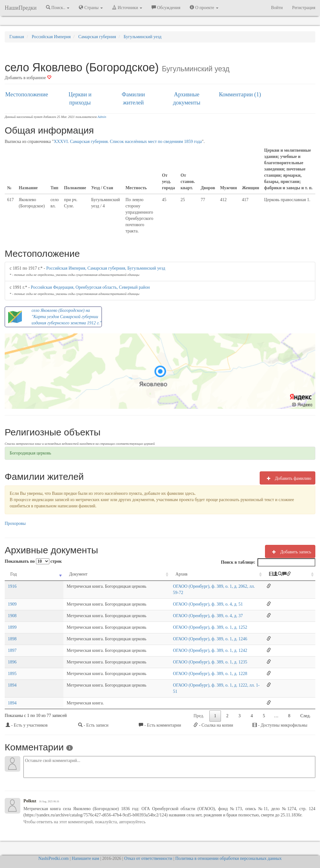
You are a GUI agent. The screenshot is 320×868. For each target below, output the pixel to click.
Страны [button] (91, 8)
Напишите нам (85, 846)
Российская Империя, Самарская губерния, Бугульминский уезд (106, 268)
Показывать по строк (33, 561)
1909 (12, 598)
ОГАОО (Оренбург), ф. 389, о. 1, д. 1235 (185, 656)
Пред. (199, 703)
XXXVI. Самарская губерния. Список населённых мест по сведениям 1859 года (128, 142)
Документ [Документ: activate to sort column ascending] (44, 574)
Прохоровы (15, 523)
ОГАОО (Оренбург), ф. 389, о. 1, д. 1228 (185, 667)
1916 (12, 586)
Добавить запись (290, 552)
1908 (12, 609)
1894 (12, 679)
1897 (12, 644)
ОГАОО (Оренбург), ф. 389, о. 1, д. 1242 (185, 644)
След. (305, 703)
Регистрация (304, 8)
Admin (102, 117)
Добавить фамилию (287, 478)
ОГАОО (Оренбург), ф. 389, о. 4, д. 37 (183, 609)
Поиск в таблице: (268, 562)
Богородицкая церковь (30, 453)
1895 (12, 667)
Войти (277, 8)
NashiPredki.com (54, 846)
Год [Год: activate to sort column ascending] (14, 574)
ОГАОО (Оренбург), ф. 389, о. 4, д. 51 (183, 598)
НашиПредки (21, 8)
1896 (12, 656)
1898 (12, 633)
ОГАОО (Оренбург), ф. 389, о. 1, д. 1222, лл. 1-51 (194, 679)
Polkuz (30, 788)
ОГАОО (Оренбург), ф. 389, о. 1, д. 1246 (185, 633)
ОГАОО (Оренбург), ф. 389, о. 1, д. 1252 (185, 621)
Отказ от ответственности (148, 846)
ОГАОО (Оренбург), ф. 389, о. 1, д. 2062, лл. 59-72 (195, 586)
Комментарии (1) (240, 94)
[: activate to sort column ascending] (293, 574)
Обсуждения (166, 8)
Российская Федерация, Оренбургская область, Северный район (90, 287)
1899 (12, 621)
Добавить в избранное (28, 78)
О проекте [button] (204, 8)
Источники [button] (127, 8)
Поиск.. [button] (58, 8)
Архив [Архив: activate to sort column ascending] (157, 574)
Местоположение (27, 94)
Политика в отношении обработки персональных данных (228, 846)
